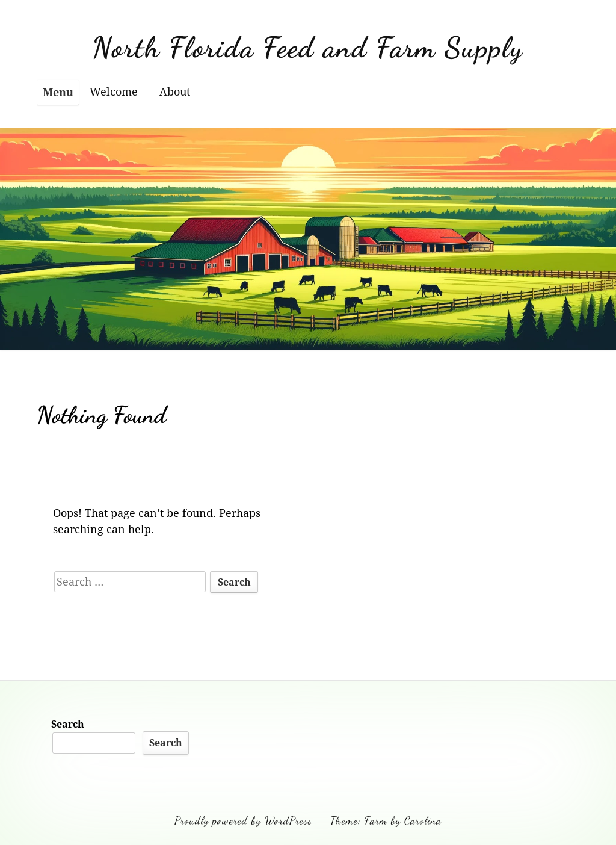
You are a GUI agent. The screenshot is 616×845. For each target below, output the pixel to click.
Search (68, 724)
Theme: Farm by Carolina (386, 820)
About (175, 91)
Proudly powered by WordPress (243, 820)
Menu (58, 92)
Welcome (114, 91)
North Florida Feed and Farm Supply (308, 47)
